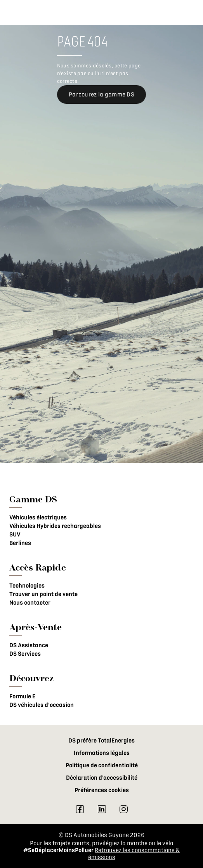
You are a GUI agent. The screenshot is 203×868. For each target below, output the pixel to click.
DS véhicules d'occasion (42, 705)
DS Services (25, 654)
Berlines (20, 543)
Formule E (22, 696)
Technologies (27, 586)
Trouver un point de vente (43, 594)
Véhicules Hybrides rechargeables (55, 526)
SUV (15, 535)
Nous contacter (30, 603)
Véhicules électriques (38, 517)
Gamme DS (33, 499)
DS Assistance (29, 645)
